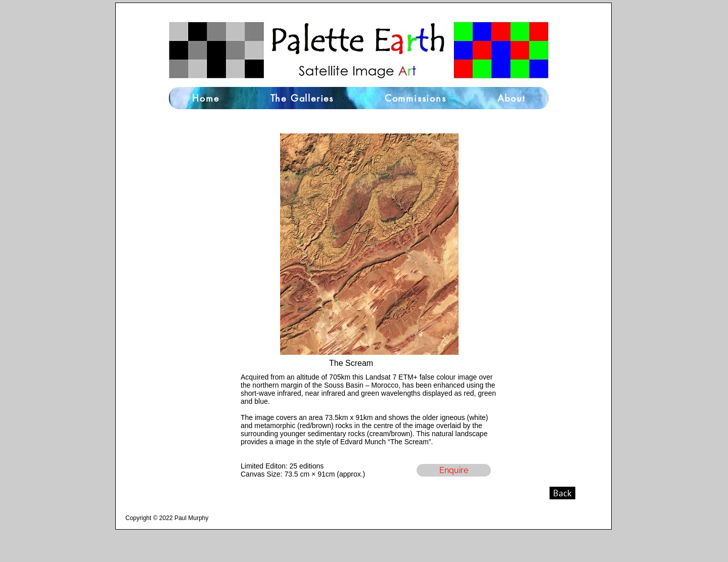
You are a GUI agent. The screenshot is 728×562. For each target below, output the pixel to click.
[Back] (562, 493)
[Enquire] (454, 470)
